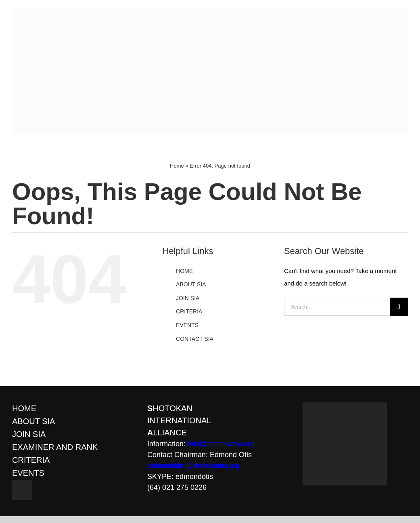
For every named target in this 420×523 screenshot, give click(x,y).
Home (177, 166)
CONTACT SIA (195, 339)
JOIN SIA (188, 298)
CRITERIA (189, 311)
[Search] (399, 307)
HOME (184, 271)
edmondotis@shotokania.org (193, 466)
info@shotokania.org (221, 444)
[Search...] (337, 307)
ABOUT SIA (191, 284)
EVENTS (187, 325)
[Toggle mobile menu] (406, 139)
